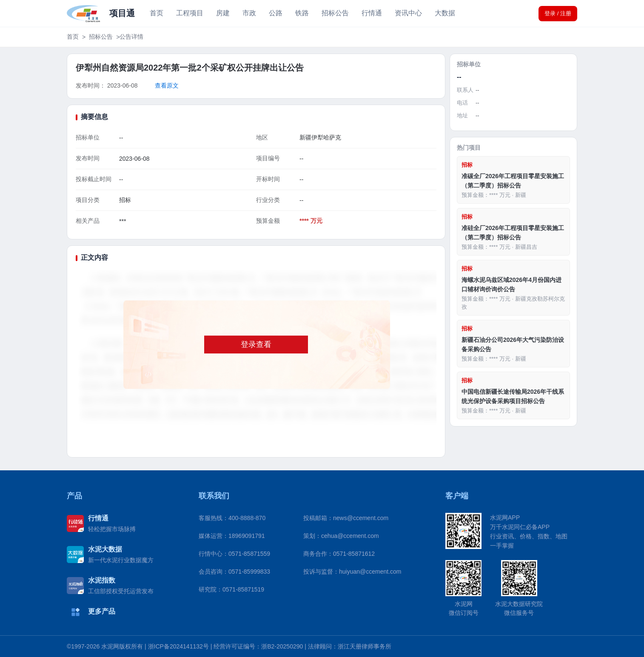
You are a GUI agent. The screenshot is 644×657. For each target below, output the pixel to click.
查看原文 (167, 85)
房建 (223, 13)
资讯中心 (408, 13)
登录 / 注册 (558, 13)
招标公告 (335, 13)
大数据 (445, 13)
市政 (249, 13)
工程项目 (190, 13)
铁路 (302, 13)
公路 (276, 13)
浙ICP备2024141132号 (178, 646)
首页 (157, 13)
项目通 (122, 13)
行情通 (372, 13)
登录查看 (256, 344)
